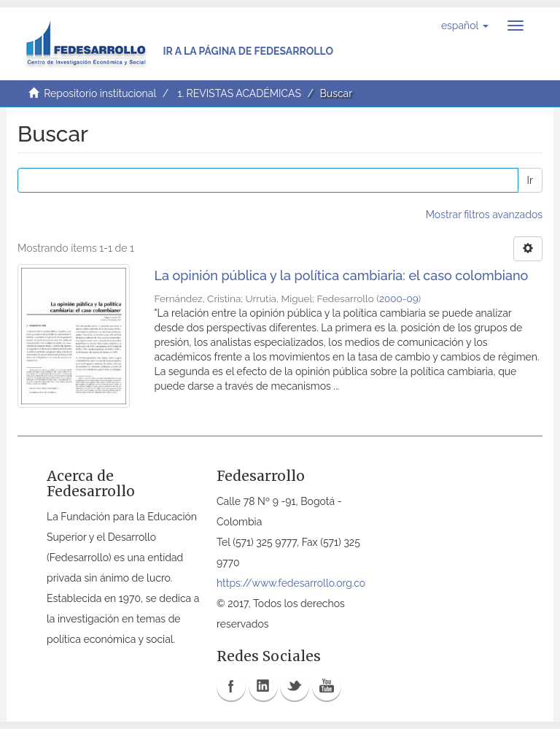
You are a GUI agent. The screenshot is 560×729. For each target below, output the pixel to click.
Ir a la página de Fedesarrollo (248, 51)
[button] (465, 26)
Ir (530, 180)
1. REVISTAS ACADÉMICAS (239, 93)
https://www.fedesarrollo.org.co (291, 583)
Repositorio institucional (100, 93)
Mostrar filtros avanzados (484, 215)
